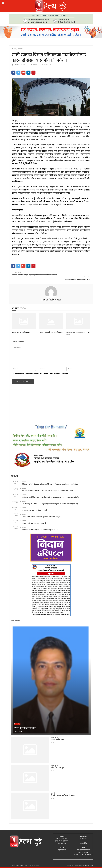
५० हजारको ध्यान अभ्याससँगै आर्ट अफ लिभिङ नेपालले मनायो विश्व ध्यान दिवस (48, 491)
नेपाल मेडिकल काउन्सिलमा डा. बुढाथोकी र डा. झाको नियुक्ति (42, 517)
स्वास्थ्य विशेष (54, 793)
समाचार (20, 49)
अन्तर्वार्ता (24, 495)
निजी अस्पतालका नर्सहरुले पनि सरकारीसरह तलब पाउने (40, 530)
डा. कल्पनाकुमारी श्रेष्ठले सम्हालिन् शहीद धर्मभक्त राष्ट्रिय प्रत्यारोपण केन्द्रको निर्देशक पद (50, 504)
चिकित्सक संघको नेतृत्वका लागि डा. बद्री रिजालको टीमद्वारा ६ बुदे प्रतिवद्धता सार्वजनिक (50, 484)
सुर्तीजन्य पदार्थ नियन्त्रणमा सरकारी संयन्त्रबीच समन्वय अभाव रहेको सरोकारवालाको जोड (51, 497)
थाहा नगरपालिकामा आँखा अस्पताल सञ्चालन (78, 280)
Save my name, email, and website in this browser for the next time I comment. (41, 374)
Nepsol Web (89, 865)
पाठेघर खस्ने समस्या (57, 739)
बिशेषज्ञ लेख (17, 724)
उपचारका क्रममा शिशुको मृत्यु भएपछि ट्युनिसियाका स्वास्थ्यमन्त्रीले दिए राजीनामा (34, 275)
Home (14, 49)
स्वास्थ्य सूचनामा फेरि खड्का (21, 332)
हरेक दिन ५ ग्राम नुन (57, 767)
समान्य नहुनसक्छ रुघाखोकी (25, 728)
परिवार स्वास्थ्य (54, 737)
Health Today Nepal (51, 300)
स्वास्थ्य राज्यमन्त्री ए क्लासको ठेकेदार (51, 332)
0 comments (48, 65)
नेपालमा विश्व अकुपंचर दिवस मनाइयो (35, 510)
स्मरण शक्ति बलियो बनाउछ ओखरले (34, 523)
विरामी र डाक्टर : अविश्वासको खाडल (63, 795)
